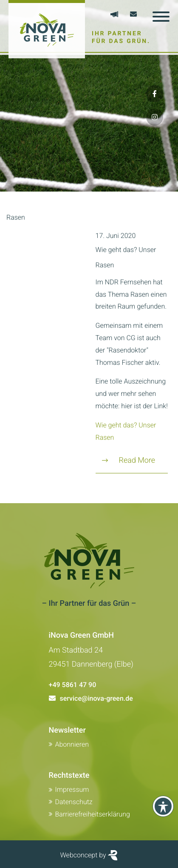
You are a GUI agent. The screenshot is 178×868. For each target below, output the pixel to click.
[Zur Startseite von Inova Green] (47, 29)
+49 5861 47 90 (73, 685)
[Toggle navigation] (161, 17)
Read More (129, 461)
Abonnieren (72, 744)
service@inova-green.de (96, 698)
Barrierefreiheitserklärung (93, 814)
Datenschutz (74, 802)
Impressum (72, 789)
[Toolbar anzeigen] (163, 806)
